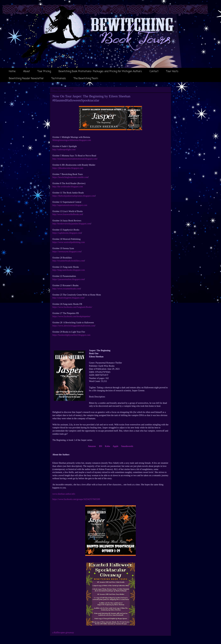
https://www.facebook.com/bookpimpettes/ (71, 316)
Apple (116, 446)
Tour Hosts (172, 71)
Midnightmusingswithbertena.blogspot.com (72, 140)
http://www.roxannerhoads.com (66, 289)
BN (100, 446)
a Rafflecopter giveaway (63, 633)
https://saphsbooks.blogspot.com (67, 233)
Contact (154, 71)
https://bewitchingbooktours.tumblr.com (70, 177)
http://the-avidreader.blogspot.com (68, 187)
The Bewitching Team (86, 79)
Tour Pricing (44, 71)
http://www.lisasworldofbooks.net (67, 214)
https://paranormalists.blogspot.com (68, 279)
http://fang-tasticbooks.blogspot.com (69, 270)
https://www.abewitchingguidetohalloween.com (73, 326)
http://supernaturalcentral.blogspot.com (70, 205)
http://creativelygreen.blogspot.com (68, 298)
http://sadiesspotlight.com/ (64, 149)
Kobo (107, 446)
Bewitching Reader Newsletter (26, 79)
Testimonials (59, 79)
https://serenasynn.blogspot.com (67, 252)
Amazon (92, 446)
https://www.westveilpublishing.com (69, 242)
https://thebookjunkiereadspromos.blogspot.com (74, 196)
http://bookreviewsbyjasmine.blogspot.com (72, 224)
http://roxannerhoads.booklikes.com (68, 261)
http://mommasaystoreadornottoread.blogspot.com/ (75, 159)
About (27, 71)
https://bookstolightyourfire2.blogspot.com (71, 335)
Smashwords (127, 446)
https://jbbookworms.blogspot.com (68, 168)
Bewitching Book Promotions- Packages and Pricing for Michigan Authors (100, 71)
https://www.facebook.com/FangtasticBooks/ (72, 307)
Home (12, 71)
